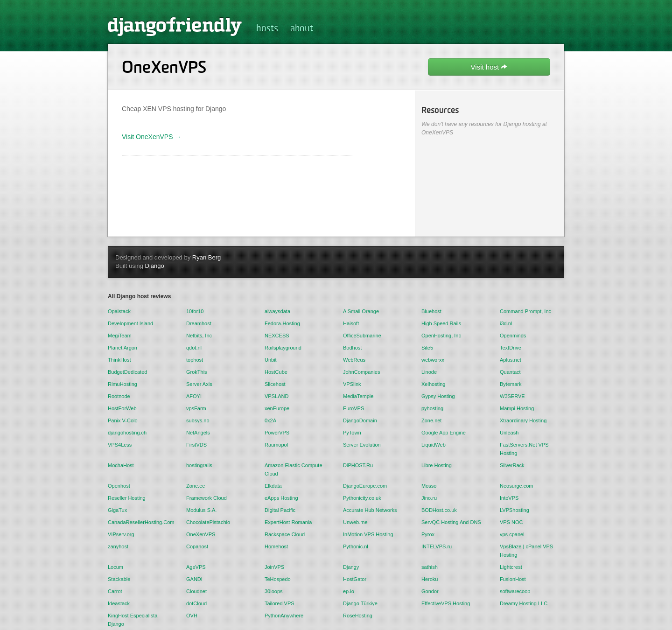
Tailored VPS (280, 603)
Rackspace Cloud (285, 534)
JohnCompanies (362, 372)
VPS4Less (120, 445)
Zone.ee (196, 486)
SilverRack (512, 465)
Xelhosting (433, 384)
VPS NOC (511, 522)
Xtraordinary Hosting (523, 420)
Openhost (119, 486)
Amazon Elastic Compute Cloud (294, 469)
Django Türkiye (360, 603)
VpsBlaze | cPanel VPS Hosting (526, 551)
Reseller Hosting (127, 498)
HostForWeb (122, 408)
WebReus (354, 360)
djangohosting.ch (127, 433)
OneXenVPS (201, 534)
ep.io (349, 591)
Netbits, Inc (199, 336)
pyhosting (432, 408)
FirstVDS (196, 445)
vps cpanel (512, 534)
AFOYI (194, 396)
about (302, 29)
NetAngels (198, 433)
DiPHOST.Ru (358, 465)
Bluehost (431, 311)
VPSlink (352, 384)
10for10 (195, 311)
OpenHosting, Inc (441, 336)
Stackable (119, 579)
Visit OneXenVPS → (151, 137)
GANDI (194, 579)
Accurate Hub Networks (370, 510)
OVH (192, 616)
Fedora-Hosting (282, 323)
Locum (115, 567)
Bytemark (511, 384)
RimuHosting (122, 384)
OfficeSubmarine (362, 336)
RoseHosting (358, 616)
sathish (430, 567)
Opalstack (119, 311)
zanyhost (118, 546)
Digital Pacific (280, 510)
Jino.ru (429, 498)
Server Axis (199, 384)
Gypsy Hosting (438, 396)
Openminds (513, 336)
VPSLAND (276, 396)
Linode (429, 372)
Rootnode (119, 396)
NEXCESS (277, 336)
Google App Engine (444, 433)
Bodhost (352, 348)
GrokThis (197, 372)
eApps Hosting (281, 498)
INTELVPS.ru (437, 546)
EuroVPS (353, 408)
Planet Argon (122, 348)
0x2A (270, 420)
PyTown (352, 433)
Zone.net (431, 420)
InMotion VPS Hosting (368, 534)
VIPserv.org (121, 534)
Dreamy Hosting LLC (524, 603)
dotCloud (196, 603)
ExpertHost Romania (288, 522)
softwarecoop (515, 591)
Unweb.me (355, 522)
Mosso (429, 486)
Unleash (509, 433)
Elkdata (273, 486)
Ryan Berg (206, 257)
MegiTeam (120, 336)
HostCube (276, 372)
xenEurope (277, 408)
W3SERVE (512, 396)
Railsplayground (283, 348)
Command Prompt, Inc (525, 311)
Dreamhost (199, 323)
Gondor (430, 591)
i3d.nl (506, 323)
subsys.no (198, 420)
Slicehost (275, 384)
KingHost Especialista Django (133, 620)
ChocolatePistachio (208, 522)
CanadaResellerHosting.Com (140, 522)
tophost (195, 360)
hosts (267, 29)
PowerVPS (277, 433)
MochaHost (121, 465)
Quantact (510, 372)
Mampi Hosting (517, 408)
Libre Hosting (437, 465)
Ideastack (119, 603)
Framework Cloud (206, 498)
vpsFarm (196, 408)
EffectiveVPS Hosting (446, 603)
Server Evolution (362, 445)
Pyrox (428, 534)
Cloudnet (196, 591)
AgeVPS (196, 567)
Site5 (427, 348)
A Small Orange (361, 311)
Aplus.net (511, 360)
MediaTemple (358, 396)
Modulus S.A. (201, 510)
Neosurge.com (517, 486)
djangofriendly (175, 26)
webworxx (433, 360)
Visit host (489, 67)
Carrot (115, 591)
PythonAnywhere (284, 616)
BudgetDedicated (127, 372)
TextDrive (511, 348)
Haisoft (351, 323)
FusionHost (513, 579)
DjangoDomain (360, 420)
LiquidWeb (434, 445)
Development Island (130, 323)
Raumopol (276, 445)
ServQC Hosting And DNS (451, 522)
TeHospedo (278, 579)
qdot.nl (194, 348)
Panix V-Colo (123, 420)
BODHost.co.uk (439, 510)
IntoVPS (509, 498)
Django (155, 266)
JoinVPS (274, 567)
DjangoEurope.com (365, 486)
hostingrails (199, 465)
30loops (274, 591)
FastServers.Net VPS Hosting (524, 449)
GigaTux (117, 510)
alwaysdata (277, 311)
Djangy (351, 567)
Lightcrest (511, 567)
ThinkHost (119, 360)
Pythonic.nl (356, 546)
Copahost (197, 546)
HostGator (355, 579)
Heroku (430, 579)
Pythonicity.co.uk (362, 498)
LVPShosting (514, 510)
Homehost (276, 546)
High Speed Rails (441, 323)
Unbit (271, 360)
